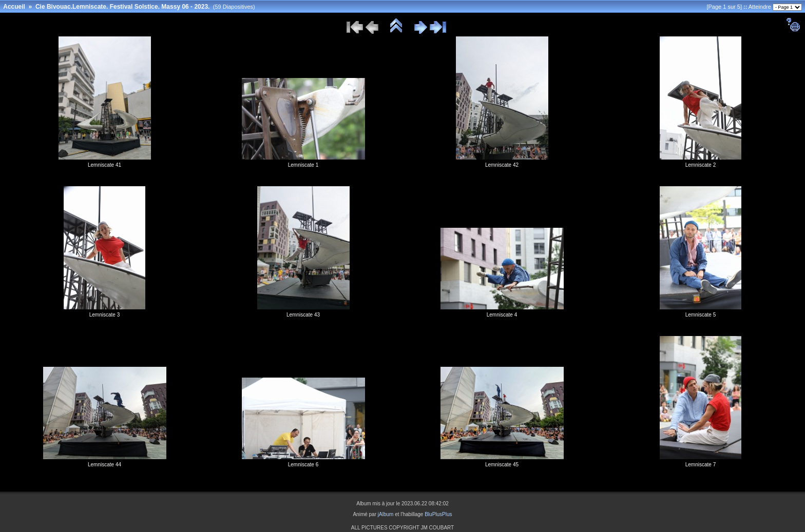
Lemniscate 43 (303, 315)
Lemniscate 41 (104, 165)
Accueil (14, 7)
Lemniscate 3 (104, 315)
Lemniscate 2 (701, 165)
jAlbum (386, 514)
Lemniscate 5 (701, 315)
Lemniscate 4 (502, 315)
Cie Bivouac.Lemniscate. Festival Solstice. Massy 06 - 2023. (123, 7)
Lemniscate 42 (502, 165)
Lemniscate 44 (104, 465)
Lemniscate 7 (701, 465)
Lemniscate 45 (502, 465)
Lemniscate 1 (303, 165)
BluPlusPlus (438, 514)
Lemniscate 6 (303, 465)
